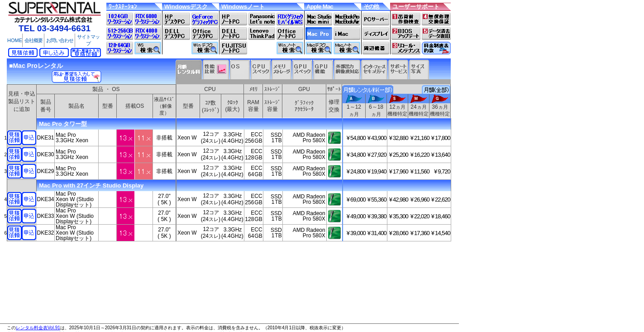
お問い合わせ (60, 40)
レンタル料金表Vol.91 (38, 328)
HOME (15, 40)
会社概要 (33, 40)
